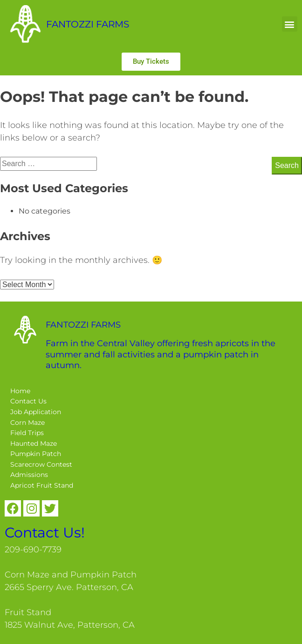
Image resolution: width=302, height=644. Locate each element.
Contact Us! (45, 533)
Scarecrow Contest (41, 464)
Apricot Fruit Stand (42, 485)
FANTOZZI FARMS (88, 24)
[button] (290, 24)
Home (20, 391)
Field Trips (27, 433)
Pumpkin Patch (36, 454)
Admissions (29, 475)
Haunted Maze (34, 443)
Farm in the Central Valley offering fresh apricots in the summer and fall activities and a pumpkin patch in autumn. (161, 354)
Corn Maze (27, 423)
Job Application (36, 412)
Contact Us (28, 401)
